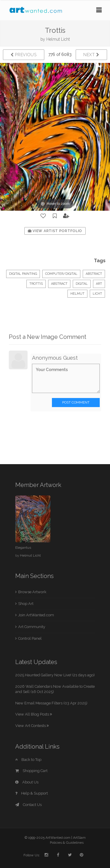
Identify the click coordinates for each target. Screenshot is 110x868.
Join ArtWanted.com (36, 615)
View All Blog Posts (34, 714)
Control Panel (30, 638)
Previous (24, 55)
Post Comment (76, 402)
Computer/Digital (61, 274)
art (99, 284)
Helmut (77, 294)
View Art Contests (32, 726)
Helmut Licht (58, 39)
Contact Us (28, 805)
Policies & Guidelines (67, 843)
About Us (27, 782)
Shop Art (26, 604)
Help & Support (32, 793)
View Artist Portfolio (55, 231)
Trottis (36, 284)
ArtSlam (79, 838)
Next (91, 55)
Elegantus (23, 548)
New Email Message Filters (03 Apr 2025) (51, 703)
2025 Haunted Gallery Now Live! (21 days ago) (55, 675)
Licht (97, 294)
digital (82, 284)
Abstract (94, 274)
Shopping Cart (31, 771)
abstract (59, 284)
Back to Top (28, 760)
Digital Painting (23, 274)
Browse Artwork (32, 592)
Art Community (32, 627)
